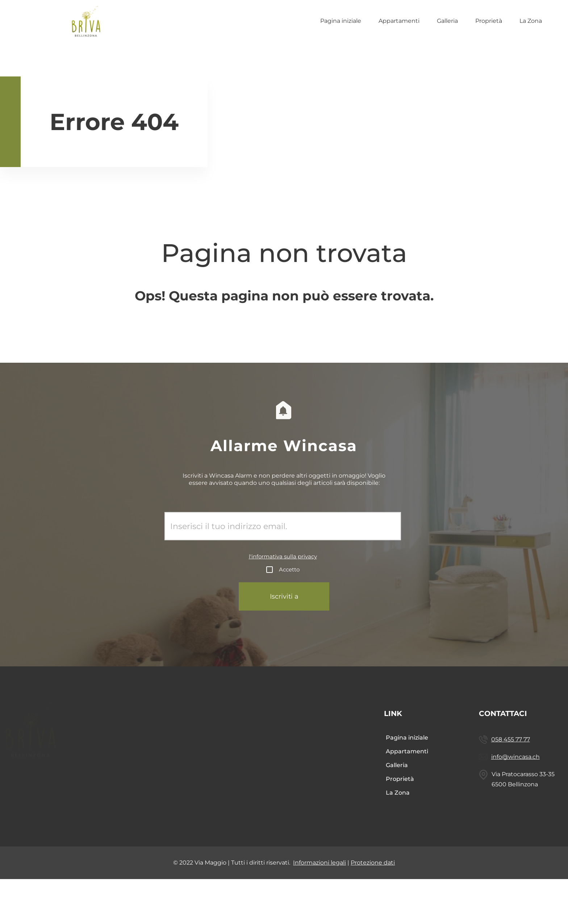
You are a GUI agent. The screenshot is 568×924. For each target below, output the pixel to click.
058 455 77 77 (538, 739)
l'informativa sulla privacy (283, 556)
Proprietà (489, 21)
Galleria (447, 21)
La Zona (531, 21)
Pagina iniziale (341, 21)
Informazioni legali (319, 889)
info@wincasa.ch (535, 776)
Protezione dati (373, 889)
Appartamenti (399, 21)
